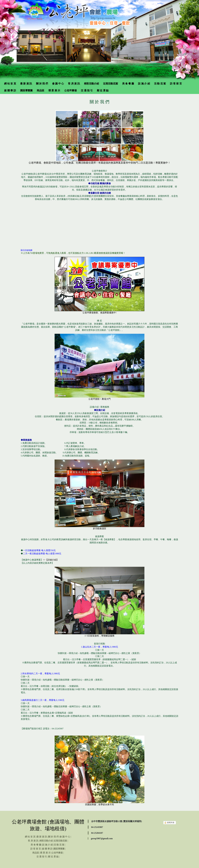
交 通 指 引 (87, 90)
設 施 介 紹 (144, 84)
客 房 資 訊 (74, 84)
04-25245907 (97, 827)
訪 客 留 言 (176, 84)
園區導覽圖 (26, 90)
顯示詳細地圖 (27, 250)
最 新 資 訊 (26, 84)
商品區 (40, 90)
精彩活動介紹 (91, 84)
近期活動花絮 (111, 84)
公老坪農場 (70, 90)
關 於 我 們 (42, 84)
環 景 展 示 (54, 90)
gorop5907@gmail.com (102, 838)
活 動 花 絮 (160, 84)
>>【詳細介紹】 (51, 560)
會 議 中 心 (58, 84)
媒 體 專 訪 (10, 90)
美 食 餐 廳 (128, 84)
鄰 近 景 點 (103, 90)
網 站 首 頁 (10, 84)
